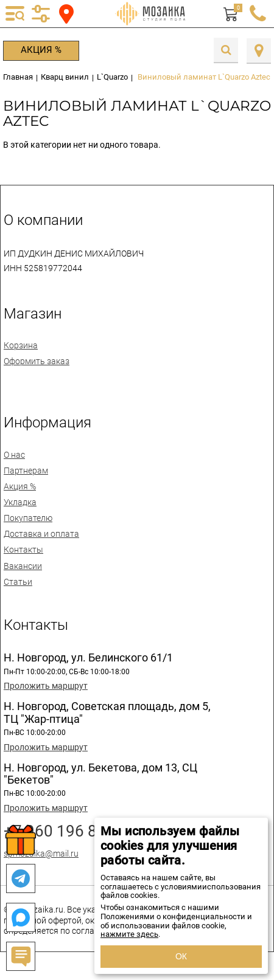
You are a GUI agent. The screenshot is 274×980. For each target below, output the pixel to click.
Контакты (23, 550)
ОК (181, 956)
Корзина (21, 345)
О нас (14, 455)
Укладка (20, 502)
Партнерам (26, 471)
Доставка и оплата (41, 534)
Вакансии (23, 566)
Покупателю (28, 518)
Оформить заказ (37, 361)
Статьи (18, 582)
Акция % (41, 50)
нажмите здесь (129, 934)
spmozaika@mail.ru (41, 854)
